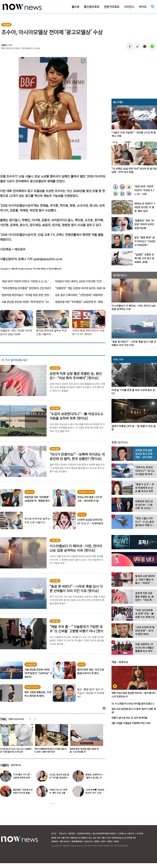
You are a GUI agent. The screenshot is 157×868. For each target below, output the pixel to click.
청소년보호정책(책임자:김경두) (104, 833)
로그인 (54, 833)
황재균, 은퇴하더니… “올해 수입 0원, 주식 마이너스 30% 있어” (95, 778)
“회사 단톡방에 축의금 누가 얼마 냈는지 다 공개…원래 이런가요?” (86, 750)
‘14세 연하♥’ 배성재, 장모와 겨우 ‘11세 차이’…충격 (95, 793)
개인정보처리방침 (84, 833)
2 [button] (53, 804)
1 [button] (51, 804)
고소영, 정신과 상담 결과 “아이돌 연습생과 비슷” (59, 778)
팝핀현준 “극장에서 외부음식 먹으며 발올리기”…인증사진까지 (23, 793)
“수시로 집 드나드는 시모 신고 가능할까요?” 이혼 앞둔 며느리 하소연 (51, 750)
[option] (51, 740)
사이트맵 (140, 833)
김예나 (4, 45)
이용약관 (71, 833)
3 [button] (55, 804)
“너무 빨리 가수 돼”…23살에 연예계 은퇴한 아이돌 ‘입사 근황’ (23, 778)
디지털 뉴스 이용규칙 (126, 833)
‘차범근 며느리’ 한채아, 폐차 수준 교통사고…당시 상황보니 (58, 793)
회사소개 (62, 833)
